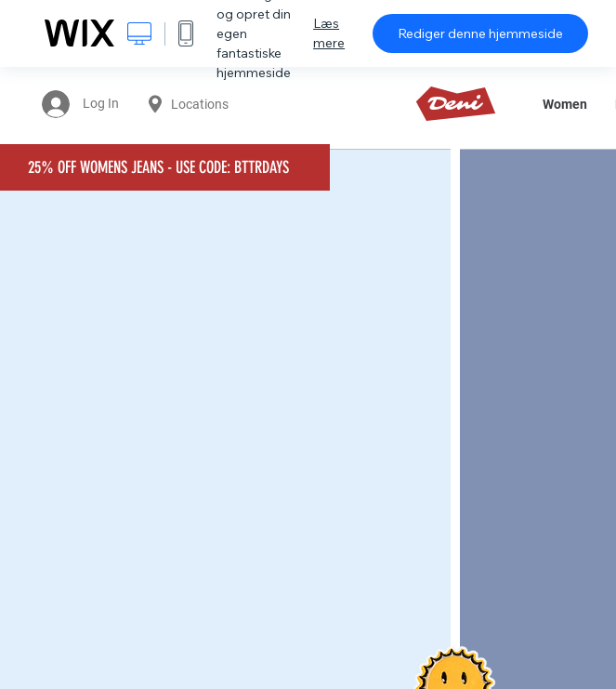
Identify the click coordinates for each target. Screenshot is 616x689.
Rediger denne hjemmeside (480, 33)
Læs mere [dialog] (329, 33)
